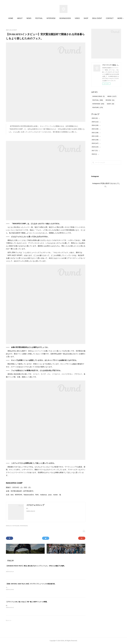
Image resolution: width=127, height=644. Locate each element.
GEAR (110, 104)
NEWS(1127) (9, 526)
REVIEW (110, 100)
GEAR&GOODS (75, 18)
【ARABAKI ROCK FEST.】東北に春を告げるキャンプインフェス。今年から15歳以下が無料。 (36, 566)
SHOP (96, 18)
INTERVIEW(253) (24, 526)
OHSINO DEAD (98, 96)
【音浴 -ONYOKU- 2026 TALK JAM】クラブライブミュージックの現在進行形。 (31, 584)
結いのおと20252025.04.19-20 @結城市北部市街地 (20, 605)
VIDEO (88, 18)
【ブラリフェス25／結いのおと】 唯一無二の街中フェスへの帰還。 (27, 602)
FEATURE (98, 107)
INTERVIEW (61, 18)
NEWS (39, 18)
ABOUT (30, 18)
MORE (105, 18)
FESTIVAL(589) (16, 526)
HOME (21, 18)
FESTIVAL (49, 18)
